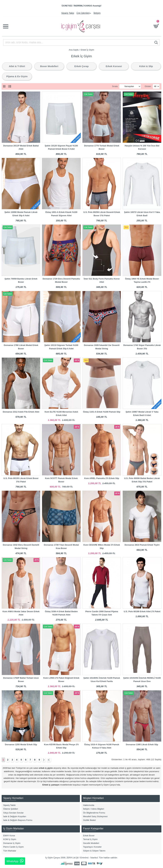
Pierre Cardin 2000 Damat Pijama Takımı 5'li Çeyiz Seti (102, 613)
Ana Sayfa (74, 50)
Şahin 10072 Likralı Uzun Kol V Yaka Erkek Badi (142, 214)
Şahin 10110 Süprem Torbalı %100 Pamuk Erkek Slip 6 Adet (61, 347)
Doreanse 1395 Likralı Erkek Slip (142, 745)
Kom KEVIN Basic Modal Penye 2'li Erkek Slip (61, 746)
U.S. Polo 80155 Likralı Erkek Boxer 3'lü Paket (21, 480)
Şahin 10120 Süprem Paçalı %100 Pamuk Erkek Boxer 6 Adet (61, 147)
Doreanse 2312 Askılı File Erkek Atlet (21, 412)
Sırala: (115, 86)
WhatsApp (15, 861)
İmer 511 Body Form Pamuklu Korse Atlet (102, 280)
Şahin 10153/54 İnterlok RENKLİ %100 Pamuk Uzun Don (142, 680)
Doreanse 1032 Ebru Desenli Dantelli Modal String (21, 547)
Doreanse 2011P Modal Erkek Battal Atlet (21, 147)
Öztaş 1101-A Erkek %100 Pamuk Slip (102, 412)
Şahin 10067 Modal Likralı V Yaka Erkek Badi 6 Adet (142, 413)
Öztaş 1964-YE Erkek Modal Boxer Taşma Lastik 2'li (142, 280)
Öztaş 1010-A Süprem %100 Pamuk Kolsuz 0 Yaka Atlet (102, 746)
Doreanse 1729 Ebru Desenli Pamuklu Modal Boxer (61, 280)
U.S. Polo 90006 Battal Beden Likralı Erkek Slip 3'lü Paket (142, 480)
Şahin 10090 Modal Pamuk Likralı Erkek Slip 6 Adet (21, 214)
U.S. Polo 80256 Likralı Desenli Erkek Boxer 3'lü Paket (102, 214)
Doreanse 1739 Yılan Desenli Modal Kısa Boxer (61, 547)
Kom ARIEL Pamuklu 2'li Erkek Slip (102, 478)
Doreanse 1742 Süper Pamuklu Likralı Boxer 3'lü (142, 347)
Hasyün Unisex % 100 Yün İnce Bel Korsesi (142, 147)
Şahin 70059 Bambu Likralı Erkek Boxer (21, 280)
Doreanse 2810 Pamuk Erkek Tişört (142, 545)
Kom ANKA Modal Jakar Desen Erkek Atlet (21, 613)
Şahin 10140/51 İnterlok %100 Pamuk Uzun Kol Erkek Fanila (102, 680)
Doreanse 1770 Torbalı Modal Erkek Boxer (102, 147)
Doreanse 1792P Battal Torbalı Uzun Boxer (21, 680)
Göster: (148, 86)
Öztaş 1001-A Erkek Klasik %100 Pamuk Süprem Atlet (61, 214)
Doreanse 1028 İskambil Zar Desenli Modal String (102, 347)
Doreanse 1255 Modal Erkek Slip (21, 745)
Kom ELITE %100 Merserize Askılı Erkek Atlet (61, 413)
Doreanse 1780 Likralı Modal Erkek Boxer (21, 347)
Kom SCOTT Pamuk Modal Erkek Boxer (61, 480)
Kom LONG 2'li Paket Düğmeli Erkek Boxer (61, 680)
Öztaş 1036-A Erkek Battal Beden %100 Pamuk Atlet (61, 613)
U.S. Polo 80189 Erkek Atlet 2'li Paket (142, 611)
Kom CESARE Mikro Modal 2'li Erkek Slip (102, 547)
